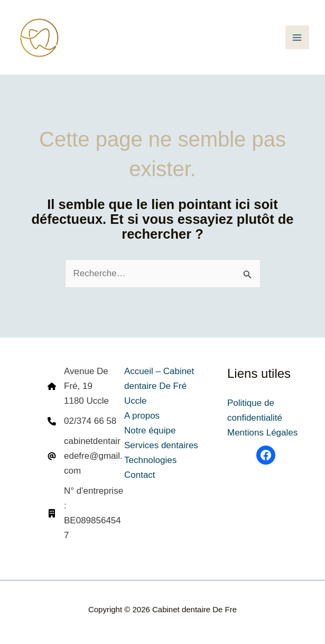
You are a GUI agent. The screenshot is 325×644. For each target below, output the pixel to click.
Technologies (150, 460)
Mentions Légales (262, 433)
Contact (140, 475)
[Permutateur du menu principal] (298, 38)
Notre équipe (150, 430)
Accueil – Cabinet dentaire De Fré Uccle (159, 386)
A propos (142, 416)
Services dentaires (161, 445)
